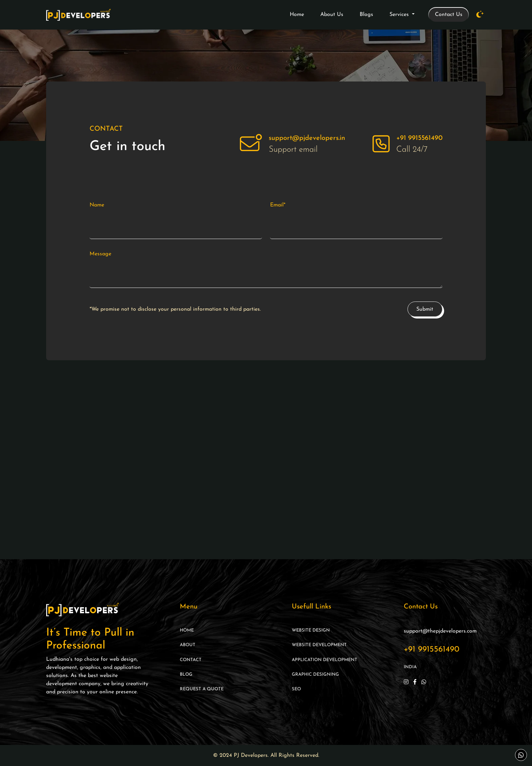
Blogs (366, 15)
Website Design (311, 630)
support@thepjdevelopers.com (440, 631)
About (188, 645)
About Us (332, 15)
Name (97, 205)
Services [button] (400, 15)
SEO (296, 689)
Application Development (325, 660)
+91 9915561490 (432, 650)
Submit (425, 309)
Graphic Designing (315, 674)
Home (297, 15)
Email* (278, 205)
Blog (186, 674)
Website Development (319, 645)
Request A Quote (202, 689)
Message (100, 254)
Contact (191, 660)
